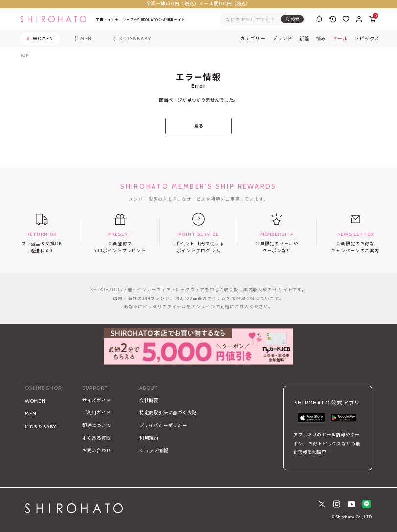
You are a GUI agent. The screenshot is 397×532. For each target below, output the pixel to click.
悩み (321, 38)
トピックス (367, 38)
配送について (97, 425)
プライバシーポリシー (163, 425)
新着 (304, 38)
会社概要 (149, 400)
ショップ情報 (154, 451)
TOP (24, 55)
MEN (31, 414)
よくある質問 (97, 438)
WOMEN (35, 401)
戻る (199, 126)
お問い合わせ (97, 451)
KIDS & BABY (41, 427)
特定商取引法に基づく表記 (168, 413)
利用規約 (149, 438)
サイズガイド (97, 400)
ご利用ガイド (97, 413)
